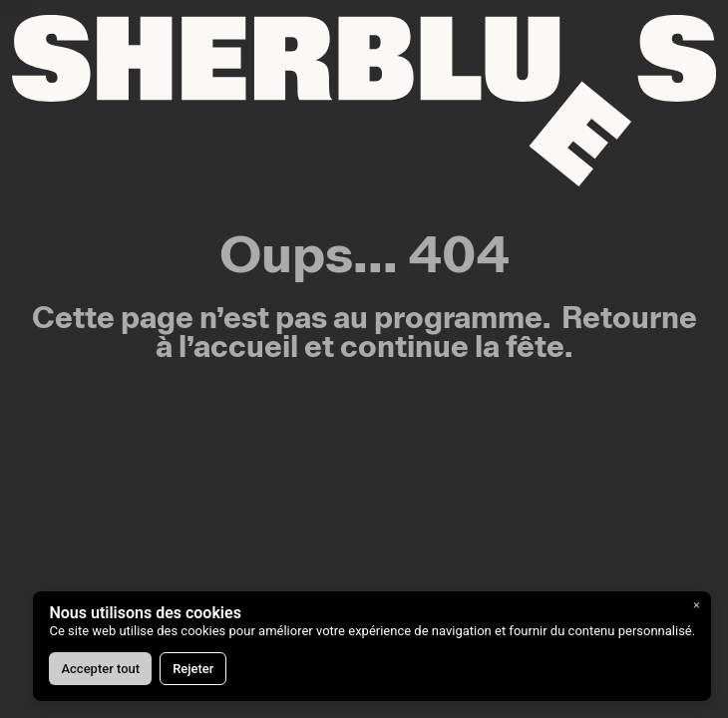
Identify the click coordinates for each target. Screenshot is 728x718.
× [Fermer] (697, 605)
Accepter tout (100, 669)
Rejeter (193, 669)
